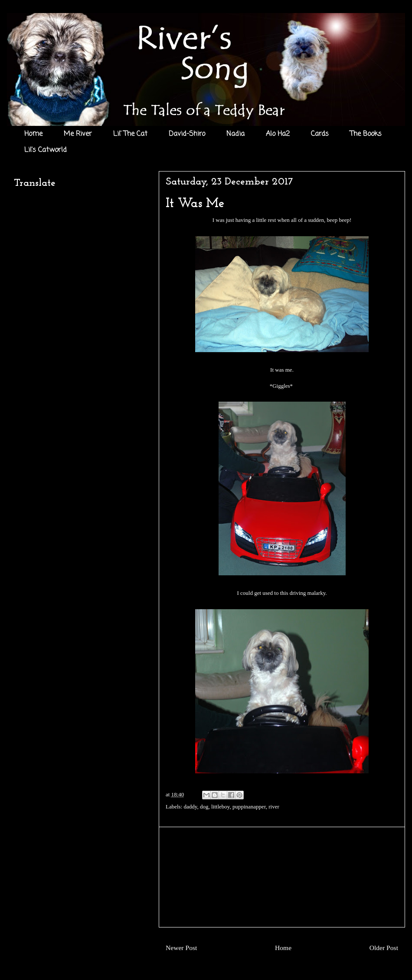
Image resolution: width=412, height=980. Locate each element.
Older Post (384, 948)
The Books (366, 134)
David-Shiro (187, 134)
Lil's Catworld (46, 150)
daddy (191, 807)
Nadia (235, 134)
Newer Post (181, 948)
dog (204, 807)
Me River (78, 134)
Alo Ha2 (278, 134)
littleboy (221, 807)
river (274, 807)
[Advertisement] (282, 877)
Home (33, 134)
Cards (320, 134)
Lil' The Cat (130, 134)
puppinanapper (249, 807)
